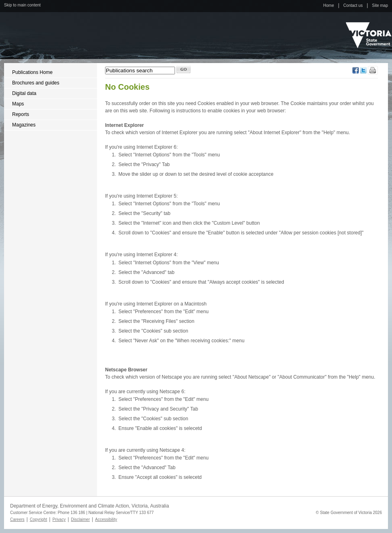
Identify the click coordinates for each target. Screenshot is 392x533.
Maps (18, 104)
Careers (17, 519)
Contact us (353, 5)
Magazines (24, 125)
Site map (380, 5)
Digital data (24, 93)
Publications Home (32, 72)
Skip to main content (22, 5)
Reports (21, 114)
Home (329, 5)
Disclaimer (81, 519)
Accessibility (106, 519)
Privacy (59, 519)
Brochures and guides (36, 83)
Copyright (39, 519)
